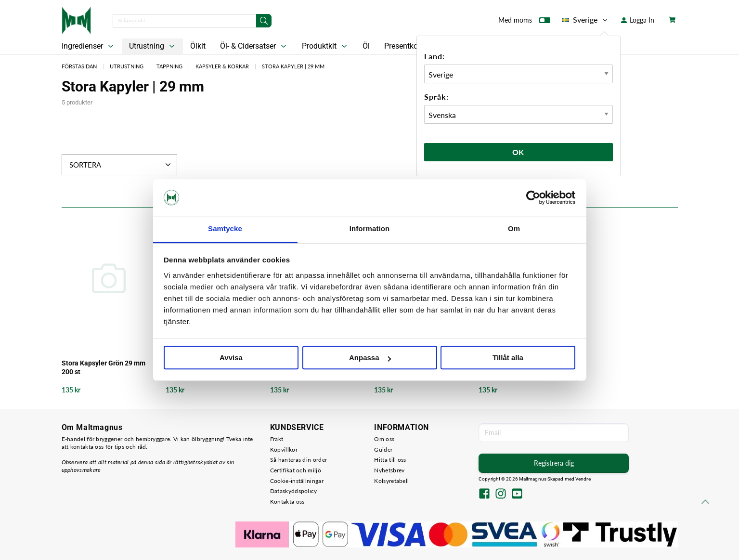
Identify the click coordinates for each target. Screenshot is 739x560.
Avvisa (231, 358)
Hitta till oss (390, 460)
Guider (383, 449)
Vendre (583, 479)
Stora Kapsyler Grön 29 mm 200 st (104, 367)
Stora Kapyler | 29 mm (293, 66)
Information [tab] (370, 229)
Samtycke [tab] (225, 229)
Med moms (524, 22)
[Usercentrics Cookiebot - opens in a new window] (533, 197)
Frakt (277, 439)
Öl (366, 46)
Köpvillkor (284, 449)
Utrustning (153, 46)
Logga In (638, 20)
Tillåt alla (508, 358)
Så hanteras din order (298, 460)
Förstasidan (79, 66)
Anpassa (370, 358)
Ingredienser (89, 46)
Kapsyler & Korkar (222, 66)
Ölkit (198, 46)
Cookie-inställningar (297, 481)
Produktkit (325, 46)
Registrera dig (554, 463)
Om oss (384, 439)
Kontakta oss (287, 501)
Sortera (121, 165)
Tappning (169, 66)
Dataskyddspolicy (294, 491)
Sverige (586, 20)
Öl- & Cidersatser (254, 46)
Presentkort (403, 46)
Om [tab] (514, 229)
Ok (519, 152)
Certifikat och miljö (296, 470)
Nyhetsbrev (389, 470)
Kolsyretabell (391, 481)
